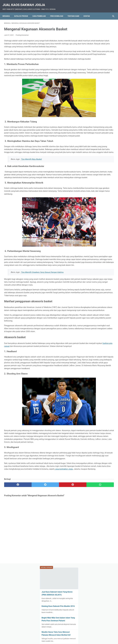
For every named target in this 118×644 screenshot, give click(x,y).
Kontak (88, 12)
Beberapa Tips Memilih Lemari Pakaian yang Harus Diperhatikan (99, 112)
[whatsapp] (68, 557)
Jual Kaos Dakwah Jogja (25, 2)
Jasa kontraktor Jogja (64, 538)
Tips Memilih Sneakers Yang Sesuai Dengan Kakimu (42, 307)
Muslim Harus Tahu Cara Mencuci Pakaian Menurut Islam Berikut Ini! (98, 92)
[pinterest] (50, 557)
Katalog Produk (23, 12)
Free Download (58, 12)
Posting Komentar (22, 33)
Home (29, 636)
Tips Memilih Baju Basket (31, 180)
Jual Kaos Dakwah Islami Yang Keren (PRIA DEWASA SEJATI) (99, 43)
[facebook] (13, 557)
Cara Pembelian (41, 12)
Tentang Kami (75, 12)
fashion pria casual (42, 395)
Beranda (8, 12)
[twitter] (32, 557)
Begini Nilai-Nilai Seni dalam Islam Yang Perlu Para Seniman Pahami (99, 75)
